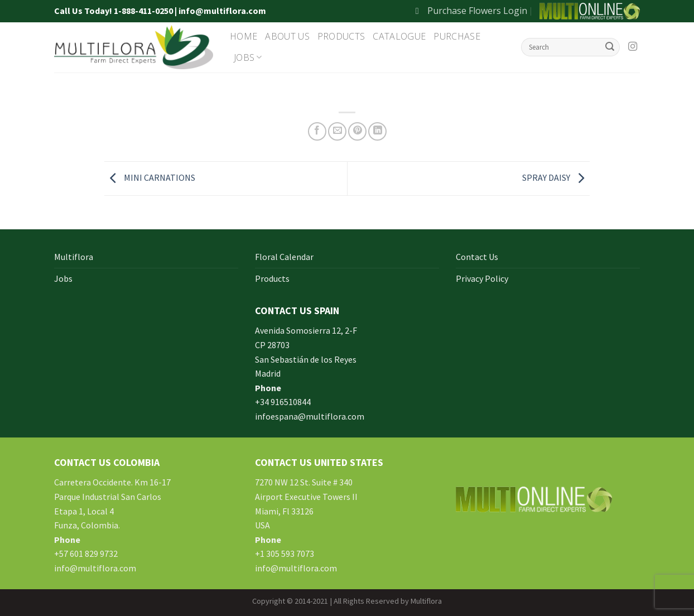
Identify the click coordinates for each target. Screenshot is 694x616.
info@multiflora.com (95, 568)
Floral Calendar (284, 257)
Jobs (248, 57)
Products (341, 36)
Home (244, 36)
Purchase (457, 36)
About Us (287, 36)
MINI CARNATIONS (150, 177)
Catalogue (399, 36)
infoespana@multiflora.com (310, 416)
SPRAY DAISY (556, 177)
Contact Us (477, 257)
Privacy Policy (482, 278)
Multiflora (74, 257)
